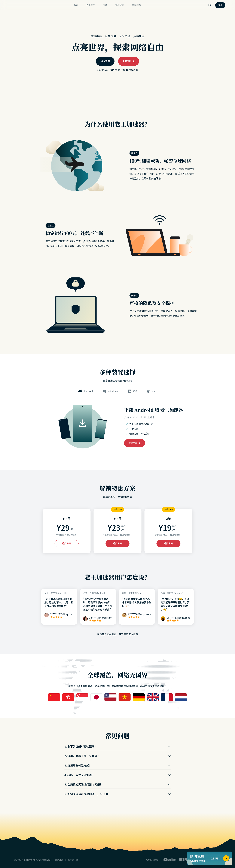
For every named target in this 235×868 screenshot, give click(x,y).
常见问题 (136, 5)
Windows (111, 391)
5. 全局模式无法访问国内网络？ (117, 784)
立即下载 (135, 443)
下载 (105, 5)
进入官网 (105, 61)
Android (86, 391)
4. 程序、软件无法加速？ (117, 775)
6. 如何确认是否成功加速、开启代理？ (117, 794)
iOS (133, 391)
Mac (152, 391)
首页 (76, 5)
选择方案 (67, 543)
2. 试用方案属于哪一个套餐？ (117, 756)
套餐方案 (120, 5)
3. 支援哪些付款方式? (117, 765)
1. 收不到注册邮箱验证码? (117, 746)
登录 (210, 5)
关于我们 (91, 5)
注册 (220, 5)
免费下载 (129, 61)
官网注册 (59, 860)
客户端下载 (73, 860)
